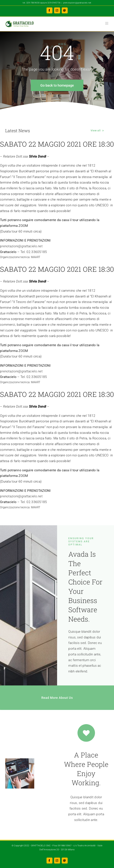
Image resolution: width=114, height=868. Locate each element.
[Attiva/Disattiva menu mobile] (107, 23)
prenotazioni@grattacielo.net (77, 3)
